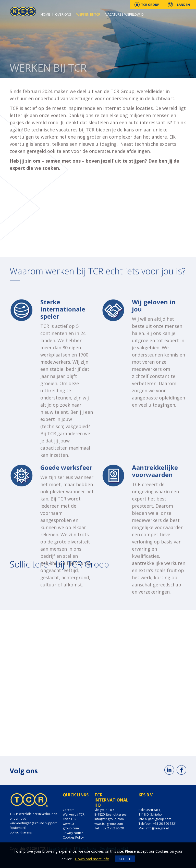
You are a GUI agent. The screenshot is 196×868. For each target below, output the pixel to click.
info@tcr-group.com (109, 819)
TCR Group (150, 5)
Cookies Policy (73, 837)
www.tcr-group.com (71, 826)
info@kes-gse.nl (157, 828)
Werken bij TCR (88, 14)
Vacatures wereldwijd (125, 14)
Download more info (92, 859)
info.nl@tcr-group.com (155, 819)
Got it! (125, 859)
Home (45, 14)
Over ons (63, 14)
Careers (69, 810)
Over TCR (70, 819)
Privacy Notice (73, 833)
